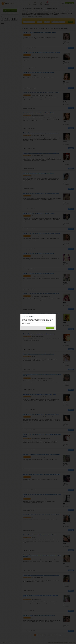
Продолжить (50, 328)
